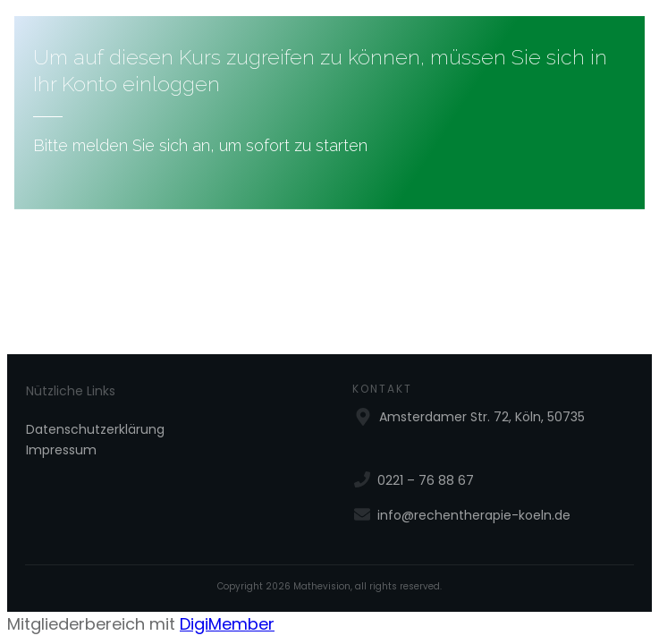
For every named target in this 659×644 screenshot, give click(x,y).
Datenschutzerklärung (95, 429)
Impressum (61, 450)
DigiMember (227, 624)
